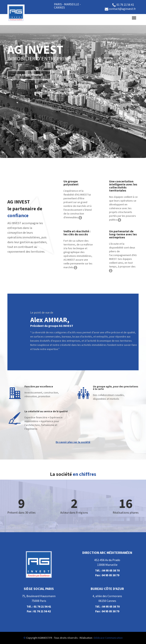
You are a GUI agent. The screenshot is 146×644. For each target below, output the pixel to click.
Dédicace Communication (108, 638)
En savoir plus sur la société (73, 442)
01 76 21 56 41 (123, 5)
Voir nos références (29, 75)
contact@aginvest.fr (120, 9)
